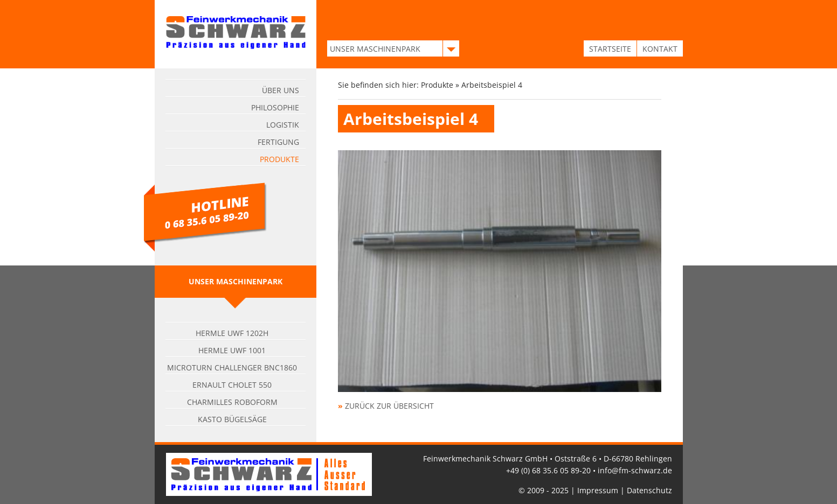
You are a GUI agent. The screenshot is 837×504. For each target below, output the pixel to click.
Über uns (281, 90)
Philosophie (275, 107)
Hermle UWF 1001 (232, 350)
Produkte (279, 159)
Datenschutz (649, 490)
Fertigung (278, 142)
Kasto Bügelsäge (232, 419)
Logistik (283, 125)
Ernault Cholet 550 (232, 385)
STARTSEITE (610, 49)
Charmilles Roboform (232, 402)
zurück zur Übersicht (389, 406)
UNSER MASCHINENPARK (375, 49)
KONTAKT (660, 49)
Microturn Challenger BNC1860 (232, 367)
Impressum (598, 490)
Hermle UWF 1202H (232, 333)
